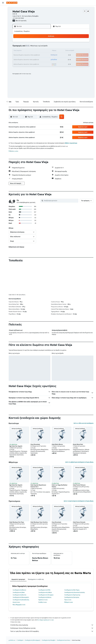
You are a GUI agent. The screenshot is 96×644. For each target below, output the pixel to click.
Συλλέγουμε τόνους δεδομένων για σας (52, 599)
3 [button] (20, 47)
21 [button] (37, 55)
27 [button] (33, 59)
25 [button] (24, 59)
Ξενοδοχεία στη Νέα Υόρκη (72, 561)
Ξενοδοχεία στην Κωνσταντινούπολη (75, 563)
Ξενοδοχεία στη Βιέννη (45, 568)
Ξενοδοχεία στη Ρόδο (44, 561)
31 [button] (20, 64)
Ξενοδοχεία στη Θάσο (19, 563)
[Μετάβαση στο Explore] (3, 20)
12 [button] (28, 51)
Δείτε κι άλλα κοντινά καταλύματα (83, 394)
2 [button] (45, 43)
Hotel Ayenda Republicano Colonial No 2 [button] (38, 457)
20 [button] (32, 55)
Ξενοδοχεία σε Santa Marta (63, 611)
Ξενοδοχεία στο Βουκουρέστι (21, 568)
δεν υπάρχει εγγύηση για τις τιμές (45, 591)
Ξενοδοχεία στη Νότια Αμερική (32, 611)
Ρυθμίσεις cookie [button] (13, 151)
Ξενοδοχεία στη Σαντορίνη (72, 568)
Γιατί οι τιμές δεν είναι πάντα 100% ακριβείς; (52, 602)
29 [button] (41, 59)
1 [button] (41, 43)
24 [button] (20, 59)
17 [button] (20, 55)
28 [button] (37, 59)
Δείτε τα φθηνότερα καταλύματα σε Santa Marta (79, 433)
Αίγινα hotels (16, 573)
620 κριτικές (22, 21)
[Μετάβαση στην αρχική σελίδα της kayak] (12, 3)
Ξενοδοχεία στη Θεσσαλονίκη (21, 571)
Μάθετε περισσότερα (71, 143)
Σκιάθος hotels (43, 573)
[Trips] (3, 33)
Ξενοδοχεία (20, 611)
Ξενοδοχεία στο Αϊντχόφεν (46, 566)
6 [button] (33, 47)
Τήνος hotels (68, 571)
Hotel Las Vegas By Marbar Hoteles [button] (60, 457)
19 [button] (28, 55)
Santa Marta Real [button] (78, 415)
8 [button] (41, 47)
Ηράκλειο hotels (43, 571)
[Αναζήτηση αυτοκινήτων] (3, 15)
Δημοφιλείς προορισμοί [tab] (18, 550)
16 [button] (45, 51)
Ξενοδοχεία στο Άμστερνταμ (72, 566)
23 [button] (45, 55)
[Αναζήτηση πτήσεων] (3, 8)
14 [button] (37, 51)
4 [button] (24, 47)
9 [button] (45, 47)
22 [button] (41, 55)
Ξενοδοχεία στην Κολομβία (48, 611)
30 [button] (45, 59)
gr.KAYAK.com (12, 611)
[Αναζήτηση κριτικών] (61, 201)
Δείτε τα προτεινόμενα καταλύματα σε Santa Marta (79, 472)
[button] (3, 3)
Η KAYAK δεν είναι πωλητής (52, 596)
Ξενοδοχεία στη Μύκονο (19, 561)
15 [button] (41, 51)
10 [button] (20, 51)
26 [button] (28, 59)
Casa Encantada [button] (35, 415)
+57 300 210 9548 (18, 18)
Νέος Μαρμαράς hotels (19, 576)
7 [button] (37, 47)
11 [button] (24, 51)
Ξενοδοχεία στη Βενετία (19, 566)
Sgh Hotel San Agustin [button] (16, 417)
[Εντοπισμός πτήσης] (3, 24)
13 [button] (33, 51)
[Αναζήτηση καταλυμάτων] (3, 12)
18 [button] (24, 55)
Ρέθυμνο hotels (69, 573)
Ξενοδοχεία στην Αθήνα (45, 563)
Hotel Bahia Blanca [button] (57, 415)
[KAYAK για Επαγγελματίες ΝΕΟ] (3, 28)
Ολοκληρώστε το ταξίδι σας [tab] (36, 550)
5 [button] (28, 47)
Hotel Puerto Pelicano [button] (79, 456)
